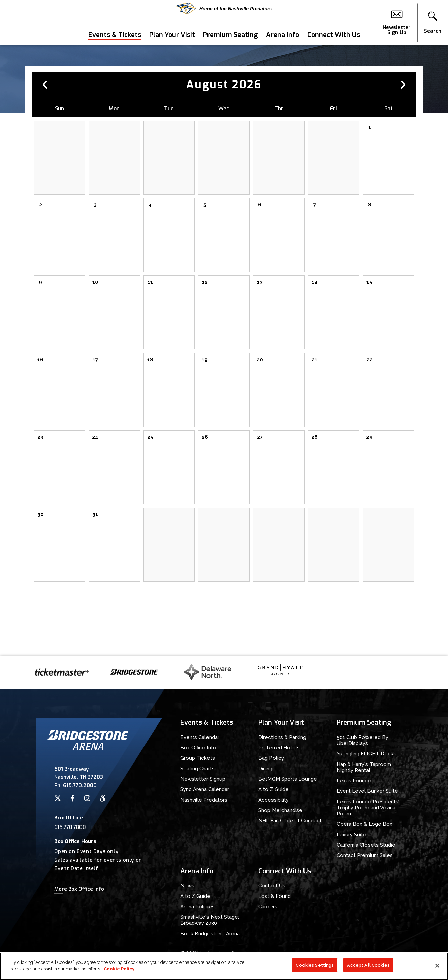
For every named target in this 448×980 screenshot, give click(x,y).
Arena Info (283, 35)
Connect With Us (334, 35)
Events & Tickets (115, 35)
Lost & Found (275, 896)
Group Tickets (198, 758)
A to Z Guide (274, 789)
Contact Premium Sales (365, 855)
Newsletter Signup (203, 779)
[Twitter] (58, 798)
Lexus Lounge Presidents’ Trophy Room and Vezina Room (368, 808)
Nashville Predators (204, 800)
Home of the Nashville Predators (224, 9)
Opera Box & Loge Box (364, 824)
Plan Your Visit (172, 35)
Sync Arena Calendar (205, 789)
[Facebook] (73, 798)
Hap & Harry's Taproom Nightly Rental (364, 767)
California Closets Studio (366, 845)
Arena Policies (197, 907)
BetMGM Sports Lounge (288, 779)
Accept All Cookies (368, 967)
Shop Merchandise (280, 810)
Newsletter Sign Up (397, 23)
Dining (265, 769)
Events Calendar (200, 737)
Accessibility (274, 800)
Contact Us (272, 886)
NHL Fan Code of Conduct (290, 821)
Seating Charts (197, 769)
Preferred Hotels (279, 748)
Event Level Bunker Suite (367, 791)
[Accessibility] (103, 798)
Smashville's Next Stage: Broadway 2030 (210, 920)
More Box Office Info (79, 889)
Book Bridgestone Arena (210, 934)
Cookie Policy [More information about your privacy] (119, 971)
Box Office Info (198, 748)
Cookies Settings (315, 967)
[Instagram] (87, 798)
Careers (268, 907)
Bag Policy (271, 758)
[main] (224, 351)
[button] (433, 23)
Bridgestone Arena (30, 23)
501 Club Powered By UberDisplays (362, 740)
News (187, 886)
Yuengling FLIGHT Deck (365, 754)
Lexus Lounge (354, 781)
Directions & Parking (282, 737)
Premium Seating (231, 35)
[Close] (437, 968)
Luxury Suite (351, 835)
